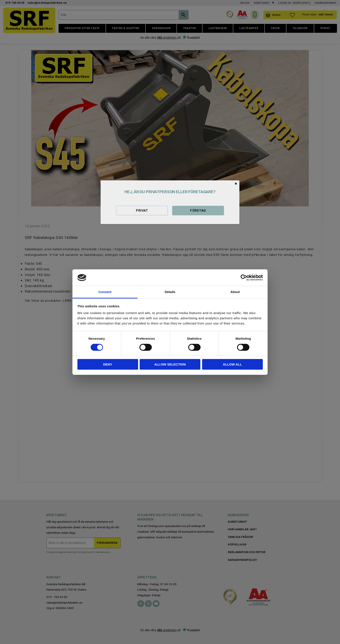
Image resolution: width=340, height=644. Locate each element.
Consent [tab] (105, 292)
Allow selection (170, 364)
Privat (142, 211)
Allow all (232, 364)
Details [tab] (170, 292)
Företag (198, 211)
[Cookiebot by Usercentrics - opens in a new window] (244, 278)
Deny (108, 364)
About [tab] (235, 292)
